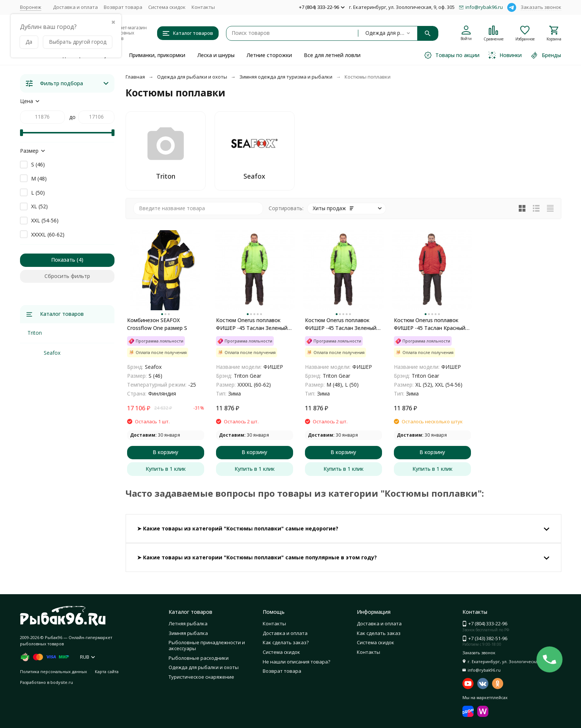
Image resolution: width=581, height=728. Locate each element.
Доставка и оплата (75, 7)
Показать (63, 260)
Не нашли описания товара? (296, 662)
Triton (35, 333)
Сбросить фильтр (67, 276)
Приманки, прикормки (157, 55)
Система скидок (167, 7)
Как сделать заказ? (286, 642)
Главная (135, 77)
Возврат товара (123, 7)
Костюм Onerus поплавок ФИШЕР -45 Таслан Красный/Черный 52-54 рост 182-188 (431, 324)
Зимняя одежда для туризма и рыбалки (286, 77)
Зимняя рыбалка (188, 633)
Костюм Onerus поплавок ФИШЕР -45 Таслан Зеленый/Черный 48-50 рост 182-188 (342, 324)
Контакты (203, 7)
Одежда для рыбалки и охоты (192, 77)
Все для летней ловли (332, 55)
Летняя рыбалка (188, 623)
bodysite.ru (62, 682)
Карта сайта (107, 671)
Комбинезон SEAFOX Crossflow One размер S (157, 324)
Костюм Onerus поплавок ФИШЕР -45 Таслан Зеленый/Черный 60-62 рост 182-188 (253, 324)
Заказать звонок (541, 7)
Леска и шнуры (216, 55)
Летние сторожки (269, 55)
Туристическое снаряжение (201, 677)
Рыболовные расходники (199, 658)
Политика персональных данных (54, 671)
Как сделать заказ (379, 633)
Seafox (52, 353)
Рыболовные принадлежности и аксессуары (207, 645)
